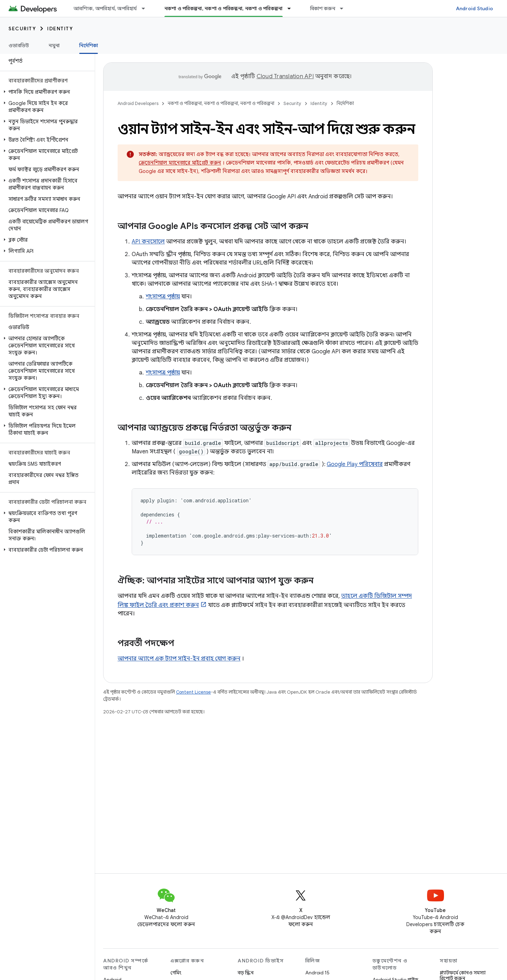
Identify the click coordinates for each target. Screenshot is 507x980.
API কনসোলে (148, 242)
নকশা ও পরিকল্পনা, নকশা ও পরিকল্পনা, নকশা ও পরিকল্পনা (221, 103)
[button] (46, 92)
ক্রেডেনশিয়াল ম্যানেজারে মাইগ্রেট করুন (180, 163)
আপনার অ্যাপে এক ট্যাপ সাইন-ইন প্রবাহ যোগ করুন (179, 659)
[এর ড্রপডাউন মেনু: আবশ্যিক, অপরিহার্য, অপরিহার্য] (146, 8)
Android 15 (317, 973)
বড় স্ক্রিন (246, 973)
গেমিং (176, 973)
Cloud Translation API (285, 76)
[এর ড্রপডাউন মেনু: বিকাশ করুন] (345, 8)
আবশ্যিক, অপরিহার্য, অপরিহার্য (105, 8)
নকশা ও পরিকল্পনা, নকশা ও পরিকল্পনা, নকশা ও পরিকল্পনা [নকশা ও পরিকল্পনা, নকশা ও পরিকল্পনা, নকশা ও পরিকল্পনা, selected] (224, 8)
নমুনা (54, 45)
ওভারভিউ (19, 45)
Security (22, 29)
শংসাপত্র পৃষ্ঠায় (163, 297)
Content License (193, 692)
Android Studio (475, 8)
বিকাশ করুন (323, 8)
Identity (60, 29)
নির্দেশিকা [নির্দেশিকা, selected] (89, 45)
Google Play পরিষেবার (355, 464)
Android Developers (138, 103)
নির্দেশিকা (345, 103)
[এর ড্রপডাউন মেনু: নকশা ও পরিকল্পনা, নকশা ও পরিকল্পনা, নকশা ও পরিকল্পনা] (292, 8)
